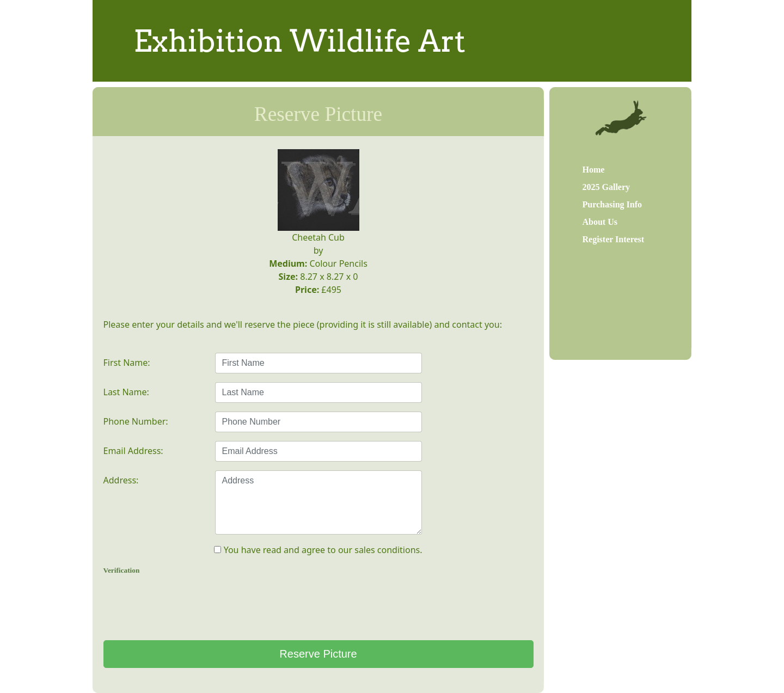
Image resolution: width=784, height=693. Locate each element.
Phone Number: (136, 421)
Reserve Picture (318, 654)
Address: (121, 480)
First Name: (127, 363)
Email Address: (133, 451)
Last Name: (126, 392)
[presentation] (318, 606)
